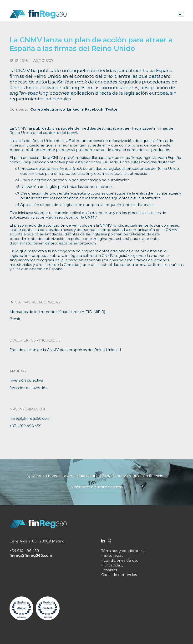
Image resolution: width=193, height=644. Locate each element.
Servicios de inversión (29, 388)
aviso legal (113, 555)
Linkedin (75, 109)
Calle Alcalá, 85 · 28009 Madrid (37, 541)
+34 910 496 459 (24, 551)
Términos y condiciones (122, 551)
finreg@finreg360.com (30, 418)
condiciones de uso (121, 560)
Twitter (112, 109)
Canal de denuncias (119, 575)
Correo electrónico (48, 109)
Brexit (15, 319)
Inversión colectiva (26, 380)
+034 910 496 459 (25, 426)
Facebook (94, 109)
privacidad (113, 565)
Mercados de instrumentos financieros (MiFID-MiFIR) (57, 312)
